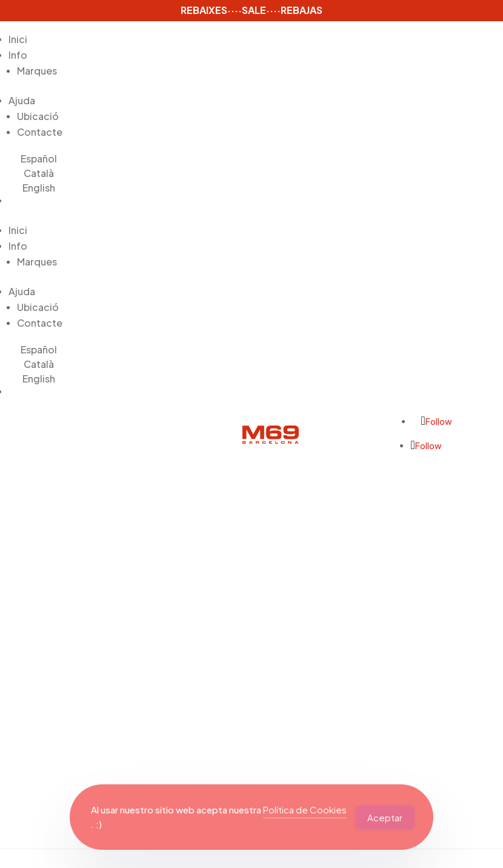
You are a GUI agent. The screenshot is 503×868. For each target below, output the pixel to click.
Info (18, 55)
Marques (37, 71)
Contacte (40, 132)
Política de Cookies (305, 810)
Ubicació (38, 116)
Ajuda (22, 100)
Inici (18, 39)
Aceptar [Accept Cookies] (385, 817)
